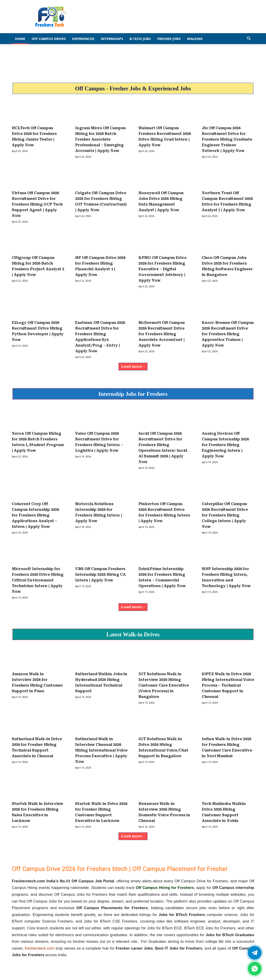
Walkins (195, 39)
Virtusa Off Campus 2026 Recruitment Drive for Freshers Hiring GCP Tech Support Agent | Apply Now (37, 204)
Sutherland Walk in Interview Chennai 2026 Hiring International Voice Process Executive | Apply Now (101, 750)
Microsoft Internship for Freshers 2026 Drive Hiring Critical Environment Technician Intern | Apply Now (38, 580)
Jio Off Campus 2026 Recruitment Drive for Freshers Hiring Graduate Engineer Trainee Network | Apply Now (227, 139)
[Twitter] (255, 953)
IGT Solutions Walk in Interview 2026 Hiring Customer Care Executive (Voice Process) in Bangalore (164, 685)
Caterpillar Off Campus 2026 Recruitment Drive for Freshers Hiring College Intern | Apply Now (225, 515)
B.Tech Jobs (140, 39)
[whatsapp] (255, 969)
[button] (249, 39)
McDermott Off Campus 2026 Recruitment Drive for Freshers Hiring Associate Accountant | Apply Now (162, 334)
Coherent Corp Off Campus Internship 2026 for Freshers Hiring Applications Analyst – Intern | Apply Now (35, 515)
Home (20, 39)
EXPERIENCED (83, 39)
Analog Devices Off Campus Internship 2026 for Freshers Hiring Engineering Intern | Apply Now (225, 445)
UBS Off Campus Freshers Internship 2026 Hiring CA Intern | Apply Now (100, 574)
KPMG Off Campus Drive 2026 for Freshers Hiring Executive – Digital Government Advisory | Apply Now (163, 269)
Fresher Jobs (169, 39)
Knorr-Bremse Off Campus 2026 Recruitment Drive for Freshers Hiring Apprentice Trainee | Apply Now (228, 334)
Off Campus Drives (49, 39)
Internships (112, 39)
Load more (133, 366)
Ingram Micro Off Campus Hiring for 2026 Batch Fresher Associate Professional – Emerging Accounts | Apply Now (100, 139)
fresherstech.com (39, 948)
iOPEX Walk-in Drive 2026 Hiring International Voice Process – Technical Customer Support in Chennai (228, 685)
